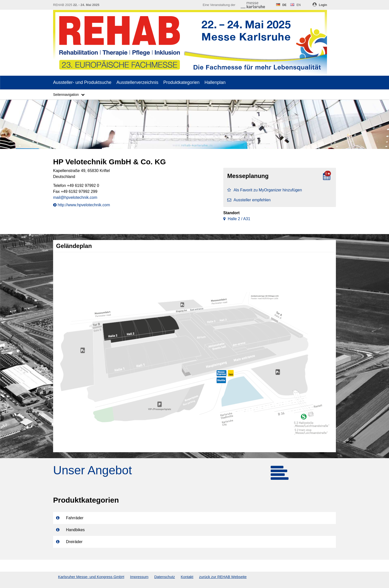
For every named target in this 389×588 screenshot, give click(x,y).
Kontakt (187, 577)
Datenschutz (165, 577)
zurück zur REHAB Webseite (223, 577)
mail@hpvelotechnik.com (75, 197)
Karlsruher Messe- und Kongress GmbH (91, 577)
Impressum (139, 577)
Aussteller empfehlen (249, 200)
